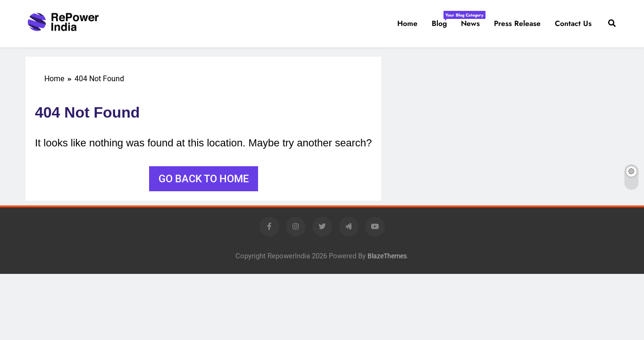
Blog (443, 20)
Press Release (517, 23)
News (470, 23)
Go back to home (204, 179)
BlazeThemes (387, 256)
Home (407, 23)
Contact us (573, 23)
